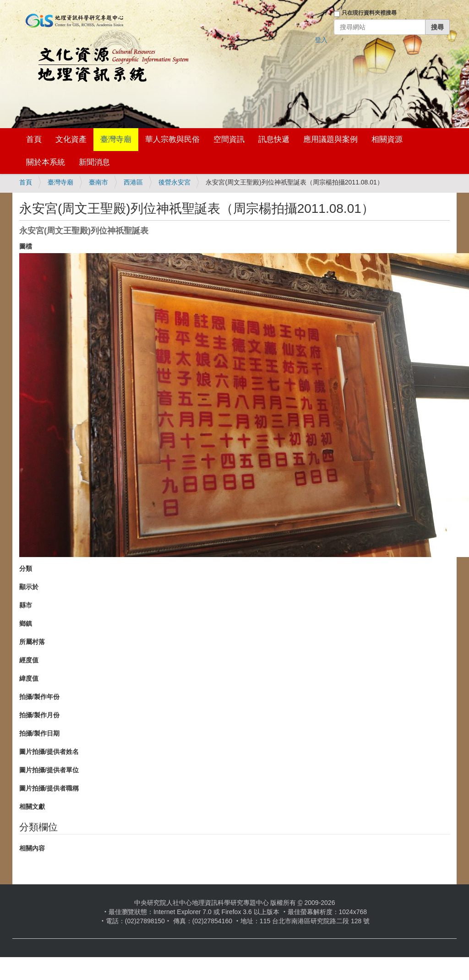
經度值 (29, 660)
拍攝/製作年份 (39, 697)
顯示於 (29, 587)
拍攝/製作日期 (39, 733)
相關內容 (32, 848)
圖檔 (26, 246)
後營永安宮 (175, 182)
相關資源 (387, 139)
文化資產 (71, 139)
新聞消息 (94, 162)
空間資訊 (229, 139)
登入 (321, 40)
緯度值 (29, 678)
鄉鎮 (26, 623)
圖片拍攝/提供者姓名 (49, 752)
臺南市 (98, 182)
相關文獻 (32, 807)
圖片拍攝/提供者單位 (49, 770)
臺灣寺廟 (116, 139)
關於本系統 (46, 162)
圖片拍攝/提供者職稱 (49, 788)
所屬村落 (32, 642)
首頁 (34, 139)
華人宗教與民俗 (172, 139)
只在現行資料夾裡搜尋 (369, 13)
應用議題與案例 (330, 139)
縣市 (26, 605)
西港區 (133, 182)
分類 (26, 569)
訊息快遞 (274, 139)
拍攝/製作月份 (39, 715)
